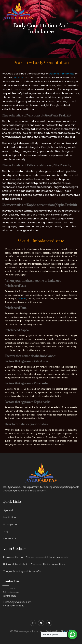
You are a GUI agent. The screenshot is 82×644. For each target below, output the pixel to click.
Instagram (41, 623)
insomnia (22, 299)
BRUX (65, 631)
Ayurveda (9, 510)
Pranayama (10, 524)
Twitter (49, 623)
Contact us (10, 539)
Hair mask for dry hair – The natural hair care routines (34, 564)
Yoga (6, 531)
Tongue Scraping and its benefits (22, 571)
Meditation (10, 517)
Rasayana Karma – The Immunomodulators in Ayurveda (36, 557)
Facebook (33, 623)
